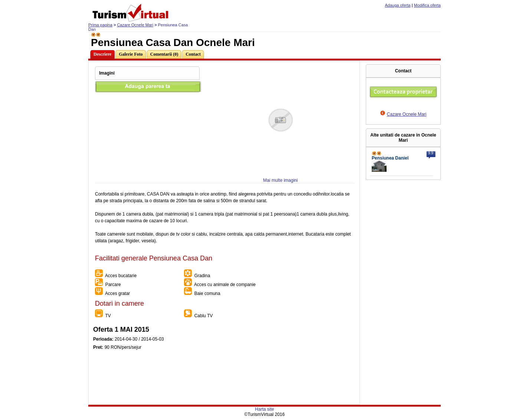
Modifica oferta (427, 5)
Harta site (264, 409)
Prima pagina (100, 25)
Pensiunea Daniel (390, 158)
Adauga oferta (398, 5)
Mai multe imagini (280, 180)
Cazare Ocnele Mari (135, 25)
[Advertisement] (224, 388)
